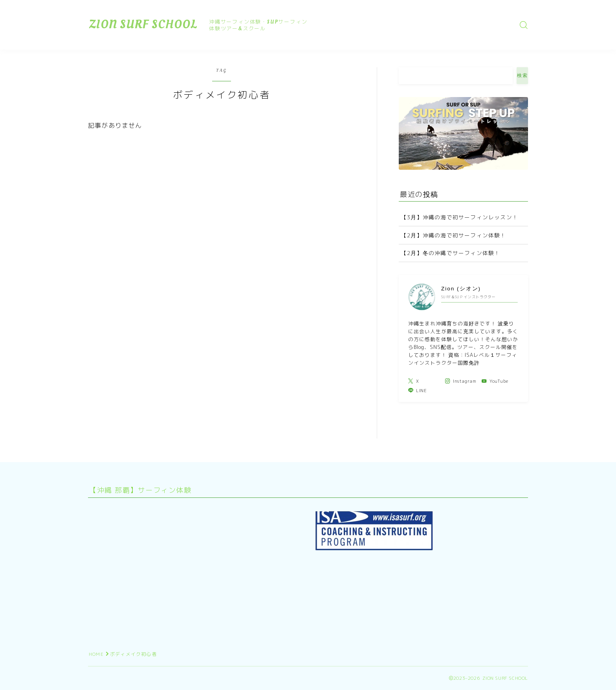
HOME (96, 654)
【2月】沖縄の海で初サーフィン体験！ (454, 235)
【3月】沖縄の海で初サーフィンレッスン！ (460, 217)
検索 (522, 75)
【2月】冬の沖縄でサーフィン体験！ (451, 253)
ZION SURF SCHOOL (143, 25)
